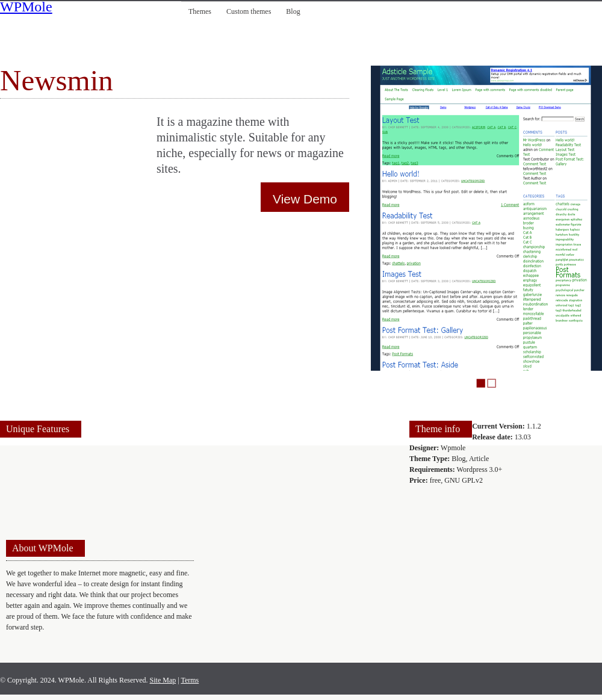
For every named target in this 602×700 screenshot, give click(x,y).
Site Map (163, 680)
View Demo (305, 199)
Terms (190, 680)
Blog (293, 11)
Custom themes (249, 11)
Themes (200, 11)
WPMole (26, 8)
